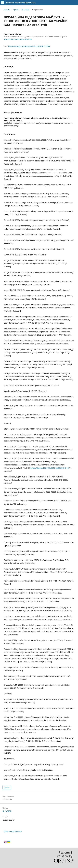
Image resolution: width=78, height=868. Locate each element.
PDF (8, 788)
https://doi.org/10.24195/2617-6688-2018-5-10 (50, 468)
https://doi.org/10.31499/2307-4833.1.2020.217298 (29, 46)
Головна (7, 10)
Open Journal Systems (13, 831)
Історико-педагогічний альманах (21, 3)
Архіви (16, 10)
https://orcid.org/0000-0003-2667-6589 (18, 39)
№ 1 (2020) (25, 10)
